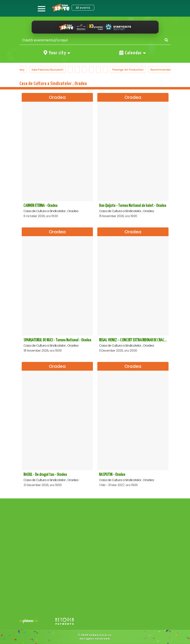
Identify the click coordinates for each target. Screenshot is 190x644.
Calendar (133, 53)
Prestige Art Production (133, 70)
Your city (57, 53)
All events (83, 8)
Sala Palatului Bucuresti (52, 70)
